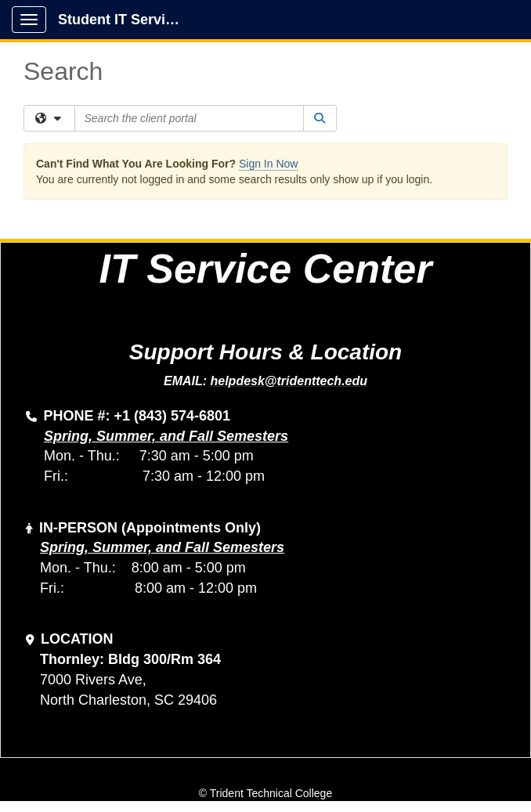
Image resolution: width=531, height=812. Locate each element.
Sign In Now (268, 164)
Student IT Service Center (126, 20)
